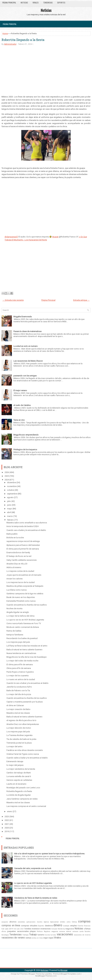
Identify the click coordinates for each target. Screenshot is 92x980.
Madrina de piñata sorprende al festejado (25, 586)
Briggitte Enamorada (23, 317)
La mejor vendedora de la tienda (21, 769)
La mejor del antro (15, 747)
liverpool (54, 929)
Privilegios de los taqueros (25, 450)
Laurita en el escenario (16, 784)
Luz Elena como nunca (17, 590)
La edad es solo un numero (26, 346)
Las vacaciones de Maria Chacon (28, 361)
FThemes (23, 974)
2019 (7, 831)
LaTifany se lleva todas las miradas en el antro (27, 646)
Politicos (40, 931)
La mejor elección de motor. (19, 728)
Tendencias (48, 3)
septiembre (12, 494)
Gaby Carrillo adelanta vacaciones (22, 560)
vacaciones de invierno (82, 935)
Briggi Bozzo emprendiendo (26, 435)
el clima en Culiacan (15, 705)
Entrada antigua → (81, 300)
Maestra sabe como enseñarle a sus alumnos (27, 523)
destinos (49, 926)
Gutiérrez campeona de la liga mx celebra (25, 594)
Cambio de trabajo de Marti (19, 773)
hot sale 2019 (7, 929)
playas (33, 931)
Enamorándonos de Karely (18, 552)
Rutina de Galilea (14, 631)
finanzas (87, 926)
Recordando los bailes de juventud (22, 638)
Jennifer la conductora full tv (19, 687)
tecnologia (5, 935)
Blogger (64, 970)
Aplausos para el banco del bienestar (23, 545)
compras (84, 921)
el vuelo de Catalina (22, 405)
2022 (7, 820)
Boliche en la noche (15, 538)
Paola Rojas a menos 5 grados (20, 672)
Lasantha (48, 974)
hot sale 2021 (19, 929)
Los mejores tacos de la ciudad (21, 582)
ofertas (87, 929)
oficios (4, 931)
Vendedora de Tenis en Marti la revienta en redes (36, 898)
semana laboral (65, 931)
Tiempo (25, 935)
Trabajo (33, 935)
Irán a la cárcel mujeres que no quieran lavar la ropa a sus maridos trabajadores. (50, 854)
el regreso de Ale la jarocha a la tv (21, 720)
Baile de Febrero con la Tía (18, 690)
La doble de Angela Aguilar (19, 795)
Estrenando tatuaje (15, 761)
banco (46, 922)
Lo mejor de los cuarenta (18, 676)
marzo (10, 516)
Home (5, 33)
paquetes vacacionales (18, 931)
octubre (11, 490)
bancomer (54, 922)
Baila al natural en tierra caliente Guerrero (24, 650)
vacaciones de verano (13, 938)
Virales (36, 3)
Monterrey (61, 929)
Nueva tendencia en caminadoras (21, 653)
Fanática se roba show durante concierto (25, 750)
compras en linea (11, 926)
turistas (53, 935)
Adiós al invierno (14, 567)
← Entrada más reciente (13, 300)
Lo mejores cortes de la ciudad (20, 571)
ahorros (13, 922)
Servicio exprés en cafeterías (19, 780)
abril (9, 512)
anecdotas (21, 922)
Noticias (24, 3)
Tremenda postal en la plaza (19, 743)
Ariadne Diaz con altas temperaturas (23, 724)
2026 (7, 472)
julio (9, 501)
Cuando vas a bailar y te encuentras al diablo (26, 530)
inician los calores (15, 579)
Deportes (61, 3)
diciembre (12, 482)
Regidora (47, 931)
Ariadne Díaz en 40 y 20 (17, 564)
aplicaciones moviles (34, 922)
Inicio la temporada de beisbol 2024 (22, 526)
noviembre (12, 486)
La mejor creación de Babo (18, 709)
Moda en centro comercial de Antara (23, 627)
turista (47, 935)
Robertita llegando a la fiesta (23, 40)
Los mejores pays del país (18, 642)
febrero (10, 520)
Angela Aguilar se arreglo (18, 612)
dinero (58, 925)
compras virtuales (29, 926)
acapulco (5, 922)
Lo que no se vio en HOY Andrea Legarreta (25, 620)
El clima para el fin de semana (20, 664)
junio (9, 505)
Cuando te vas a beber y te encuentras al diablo (27, 683)
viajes (51, 938)
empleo (74, 926)
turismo (41, 935)
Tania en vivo (19, 420)
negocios (70, 929)
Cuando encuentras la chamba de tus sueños (27, 605)
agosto (10, 497)
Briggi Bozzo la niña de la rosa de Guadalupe (26, 657)
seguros (55, 931)
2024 (7, 480)
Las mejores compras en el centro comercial (26, 806)
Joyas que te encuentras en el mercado (24, 575)
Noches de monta (14, 608)
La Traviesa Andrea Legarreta (19, 735)
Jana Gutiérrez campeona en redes (22, 799)
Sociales (88, 931)
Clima (74, 922)
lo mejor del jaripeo (15, 765)
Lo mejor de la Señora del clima (20, 616)
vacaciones (65, 934)
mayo (10, 509)
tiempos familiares (15, 635)
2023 (7, 817)
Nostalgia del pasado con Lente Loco (23, 788)
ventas (28, 938)
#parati (55, 237)
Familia (80, 926)
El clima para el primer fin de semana (23, 549)
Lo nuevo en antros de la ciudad (21, 679)
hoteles (28, 929)
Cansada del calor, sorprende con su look (33, 868)
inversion (36, 929)
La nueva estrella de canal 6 (19, 776)
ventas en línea (37, 938)
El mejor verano (20, 390)
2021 (7, 824)
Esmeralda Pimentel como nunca (21, 601)
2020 (7, 828)
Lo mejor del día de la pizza (19, 694)
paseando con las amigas (25, 376)
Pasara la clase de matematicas (27, 331)
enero (10, 811)
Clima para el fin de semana (19, 668)
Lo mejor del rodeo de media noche (22, 661)
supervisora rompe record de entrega (23, 541)
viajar (46, 938)
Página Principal (9, 3)
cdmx (69, 922)
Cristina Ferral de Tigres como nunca (23, 754)
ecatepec (66, 926)
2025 (7, 476)
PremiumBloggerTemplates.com (67, 974)
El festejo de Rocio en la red (19, 556)
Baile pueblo (12, 534)
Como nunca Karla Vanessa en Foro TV (24, 623)
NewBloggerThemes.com (46, 976)
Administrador (10, 44)
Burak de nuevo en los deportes (21, 597)
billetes (63, 922)
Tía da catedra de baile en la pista (21, 739)
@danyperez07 (11, 237)
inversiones (46, 929)
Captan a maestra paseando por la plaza (25, 702)
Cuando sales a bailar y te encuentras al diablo (27, 758)
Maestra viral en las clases (18, 713)
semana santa (78, 931)
